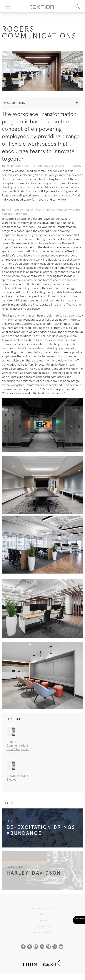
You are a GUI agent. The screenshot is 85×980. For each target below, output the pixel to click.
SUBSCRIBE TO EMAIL (42, 933)
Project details (14, 103)
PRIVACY (42, 914)
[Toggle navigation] (6, 6)
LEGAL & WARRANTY (42, 908)
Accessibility (42, 926)
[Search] (78, 6)
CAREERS (42, 920)
